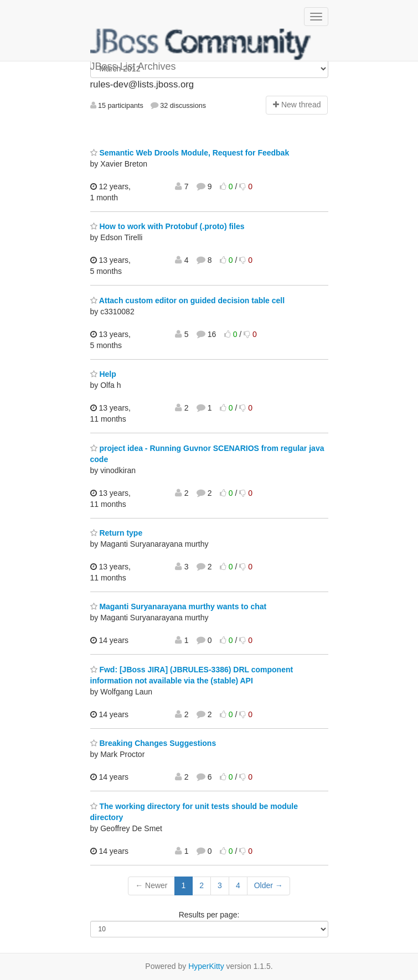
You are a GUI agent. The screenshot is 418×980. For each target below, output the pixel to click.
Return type (117, 533)
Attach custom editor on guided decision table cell (188, 300)
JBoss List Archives (201, 44)
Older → (269, 885)
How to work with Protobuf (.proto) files (167, 226)
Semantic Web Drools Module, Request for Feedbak (190, 153)
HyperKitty (206, 966)
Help (103, 374)
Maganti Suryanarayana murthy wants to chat (179, 606)
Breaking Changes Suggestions (153, 743)
